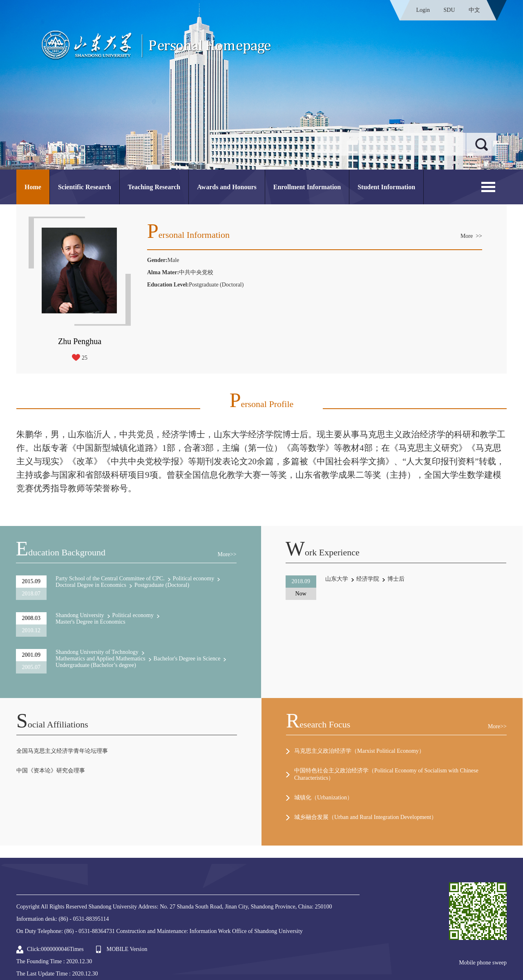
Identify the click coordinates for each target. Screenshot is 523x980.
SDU (449, 10)
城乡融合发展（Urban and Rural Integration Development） (365, 817)
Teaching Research (154, 187)
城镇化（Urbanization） (323, 798)
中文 (474, 10)
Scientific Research (85, 187)
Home (33, 187)
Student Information (386, 187)
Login (423, 10)
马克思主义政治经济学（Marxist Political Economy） (359, 751)
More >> (471, 236)
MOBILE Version (127, 949)
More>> (227, 554)
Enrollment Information (307, 187)
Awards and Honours (227, 187)
